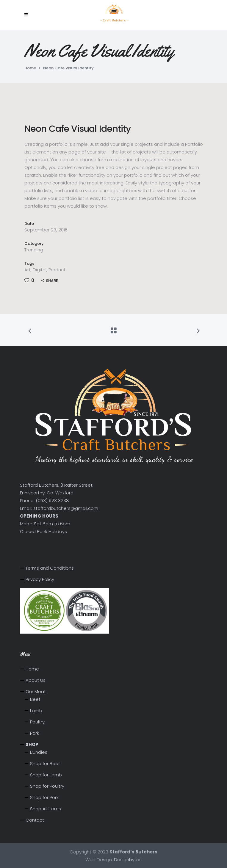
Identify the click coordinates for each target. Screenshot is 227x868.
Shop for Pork (44, 797)
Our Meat (36, 691)
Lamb (36, 710)
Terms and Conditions (50, 568)
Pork (35, 733)
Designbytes (128, 860)
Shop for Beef (45, 763)
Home (30, 68)
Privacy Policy (40, 579)
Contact (35, 820)
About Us (36, 680)
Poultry (37, 722)
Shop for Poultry (47, 786)
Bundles (39, 752)
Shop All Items (46, 809)
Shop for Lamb (46, 775)
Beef (35, 699)
